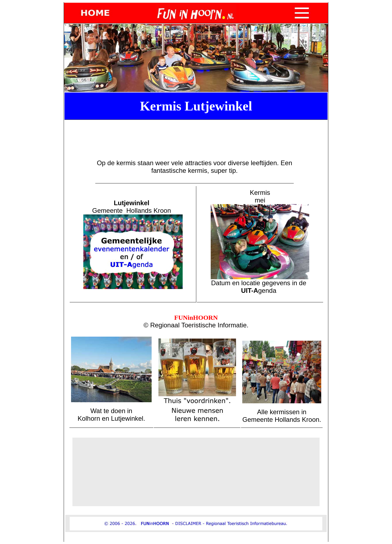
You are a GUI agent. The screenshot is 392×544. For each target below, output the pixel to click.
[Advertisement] (197, 134)
